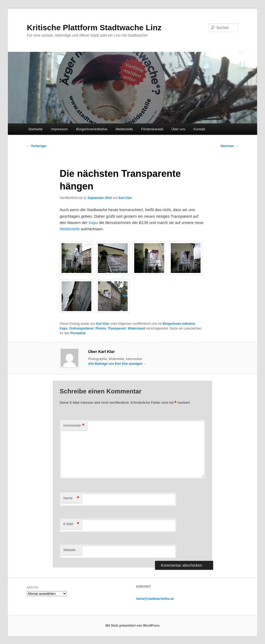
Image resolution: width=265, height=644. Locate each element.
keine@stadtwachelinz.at (155, 599)
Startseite (35, 129)
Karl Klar (125, 198)
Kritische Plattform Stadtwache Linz (94, 28)
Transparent (117, 328)
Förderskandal (152, 129)
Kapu (93, 223)
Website (70, 550)
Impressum (59, 129)
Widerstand (136, 328)
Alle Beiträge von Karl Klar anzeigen (117, 364)
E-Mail (71, 524)
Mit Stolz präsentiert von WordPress (133, 626)
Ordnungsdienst (82, 328)
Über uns (178, 129)
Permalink (78, 333)
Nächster (229, 146)
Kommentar (74, 426)
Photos (101, 328)
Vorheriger (37, 146)
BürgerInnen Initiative (179, 324)
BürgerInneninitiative (92, 129)
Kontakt (199, 129)
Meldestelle (124, 129)
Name (71, 498)
